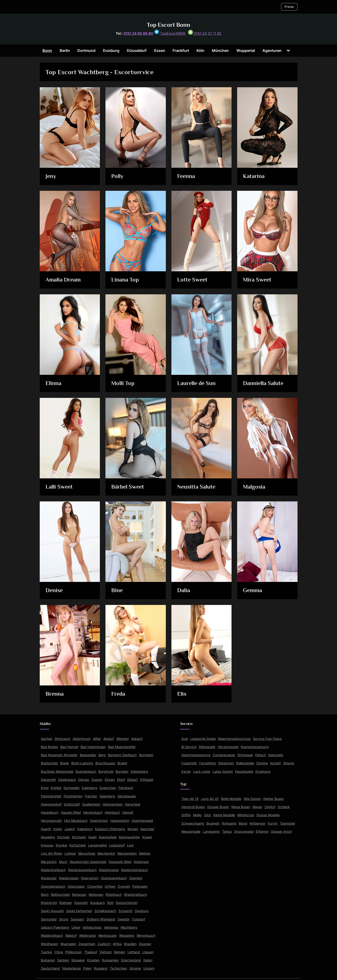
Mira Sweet (258, 280)
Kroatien (93, 960)
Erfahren (262, 831)
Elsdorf (133, 780)
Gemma (253, 591)
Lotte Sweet (193, 280)
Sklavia (289, 763)
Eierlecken (226, 763)
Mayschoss (87, 853)
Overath (124, 886)
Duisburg (111, 50)
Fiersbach (126, 788)
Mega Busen (241, 807)
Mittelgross (246, 815)
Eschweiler (72, 788)
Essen (160, 50)
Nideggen (141, 862)
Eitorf (121, 780)
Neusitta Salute (197, 487)
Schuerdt (125, 911)
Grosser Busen (218, 807)
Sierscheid (49, 919)
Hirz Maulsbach (76, 821)
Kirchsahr (79, 837)
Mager (257, 807)
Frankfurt (181, 50)
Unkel (76, 927)
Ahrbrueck (62, 739)
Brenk (65, 763)
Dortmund (86, 50)
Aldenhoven (82, 739)
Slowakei (78, 960)
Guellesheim (91, 804)
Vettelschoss (92, 927)
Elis (182, 694)
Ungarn (149, 968)
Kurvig (273, 823)
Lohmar (70, 853)
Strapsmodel (244, 831)
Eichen (110, 780)
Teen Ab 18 (190, 799)
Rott (110, 903)
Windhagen (49, 944)
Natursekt (276, 755)
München (220, 50)
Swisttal (123, 919)
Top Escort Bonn (168, 25)
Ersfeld (56, 788)
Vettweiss (111, 927)
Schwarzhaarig (193, 823)
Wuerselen (68, 944)
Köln (200, 50)
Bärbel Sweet (128, 487)
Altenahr (123, 739)
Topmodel (287, 823)
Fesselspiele (244, 771)
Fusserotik (189, 763)
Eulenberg (90, 788)
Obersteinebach (53, 886)
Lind (130, 845)
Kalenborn (85, 829)
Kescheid (147, 829)
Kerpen (133, 829)
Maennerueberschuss (234, 739)
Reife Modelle (231, 799)
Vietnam (106, 952)
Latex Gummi (223, 771)
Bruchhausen (105, 763)
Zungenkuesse (224, 755)
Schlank (284, 807)
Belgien (120, 952)
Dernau (84, 780)
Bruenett (213, 823)
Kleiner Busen (274, 799)
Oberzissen (76, 886)
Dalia (184, 591)
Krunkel (61, 845)
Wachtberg (129, 927)
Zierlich (270, 807)
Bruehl (122, 763)
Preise (289, 7)
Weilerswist (88, 935)
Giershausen (127, 796)
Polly (118, 176)
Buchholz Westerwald (57, 771)
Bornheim (146, 755)
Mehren (145, 853)
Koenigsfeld (108, 837)
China (59, 952)
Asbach (137, 739)
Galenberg (107, 796)
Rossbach (98, 903)
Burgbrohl (106, 771)
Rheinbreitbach (136, 894)
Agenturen (272, 50)
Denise (54, 591)
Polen (87, 968)
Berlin (65, 50)
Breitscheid (49, 763)
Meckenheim (127, 853)
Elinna (53, 384)
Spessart (77, 919)
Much (63, 862)
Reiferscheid (60, 894)
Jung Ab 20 (210, 799)
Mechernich (106, 853)
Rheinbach (114, 894)
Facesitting (208, 763)
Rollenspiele (245, 763)
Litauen (148, 952)
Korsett (275, 763)
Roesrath (81, 903)
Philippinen (74, 952)
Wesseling (127, 935)
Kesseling (48, 837)
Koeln (93, 837)
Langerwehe (97, 845)
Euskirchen (108, 788)
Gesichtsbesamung (196, 755)
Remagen (79, 894)
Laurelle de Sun (197, 384)
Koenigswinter (129, 837)
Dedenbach (67, 780)
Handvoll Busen (193, 807)
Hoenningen (99, 821)
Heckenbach (93, 812)
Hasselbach (50, 812)
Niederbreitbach (53, 870)
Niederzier (49, 878)
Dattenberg (139, 771)
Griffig (186, 815)
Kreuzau (47, 845)
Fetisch (261, 755)
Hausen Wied (71, 812)
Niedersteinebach (134, 870)
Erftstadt (147, 780)
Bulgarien (48, 960)
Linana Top (125, 280)
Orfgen (110, 886)
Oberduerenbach (114, 878)
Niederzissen (69, 878)
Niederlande (72, 968)
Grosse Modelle (268, 815)
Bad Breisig (49, 747)
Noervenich (90, 878)
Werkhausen (108, 935)
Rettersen (96, 894)
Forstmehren (73, 796)
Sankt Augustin (52, 911)
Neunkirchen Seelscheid (88, 862)
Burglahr (122, 771)
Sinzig (64, 919)
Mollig (197, 815)
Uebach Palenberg (55, 927)
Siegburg (142, 911)
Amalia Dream (63, 280)
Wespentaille (191, 831)
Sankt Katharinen (79, 911)
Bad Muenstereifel (122, 747)
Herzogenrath (51, 821)
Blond (243, 823)
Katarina (254, 176)
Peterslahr (140, 886)
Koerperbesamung (255, 747)
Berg (102, 755)
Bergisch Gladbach (122, 755)
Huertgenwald (142, 821)
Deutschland (50, 968)
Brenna (55, 694)
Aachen (47, 739)
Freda (119, 694)
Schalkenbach (105, 911)
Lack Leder (202, 771)
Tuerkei (46, 952)
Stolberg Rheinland (101, 919)
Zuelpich (104, 944)
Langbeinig (211, 831)
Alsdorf (109, 739)
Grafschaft (72, 804)
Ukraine (135, 968)
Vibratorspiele (228, 747)
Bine (117, 591)
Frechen (91, 796)
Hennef (128, 812)
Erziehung (263, 771)
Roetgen (66, 903)
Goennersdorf (51, 804)
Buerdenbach (86, 771)
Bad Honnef (69, 747)
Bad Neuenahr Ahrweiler (59, 755)
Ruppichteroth (127, 903)
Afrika (117, 944)
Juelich (70, 829)
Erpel (45, 788)
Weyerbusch (146, 935)
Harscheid (133, 804)
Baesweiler (88, 755)
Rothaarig (229, 823)
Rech (45, 894)
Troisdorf (138, 919)
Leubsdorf (117, 845)
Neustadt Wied (120, 862)
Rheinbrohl (49, 903)
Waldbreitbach (52, 935)
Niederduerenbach (82, 870)
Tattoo (227, 831)
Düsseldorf (137, 50)
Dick (208, 815)
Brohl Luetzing (82, 763)
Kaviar (186, 771)
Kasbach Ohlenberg (110, 829)
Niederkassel (109, 870)
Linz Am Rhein (52, 853)
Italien (148, 960)
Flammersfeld (51, 796)
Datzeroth (48, 780)
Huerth (46, 829)
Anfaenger (258, 823)
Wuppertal (246, 50)
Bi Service (189, 747)
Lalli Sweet (59, 487)
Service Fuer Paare (267, 739)
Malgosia (255, 487)
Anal (185, 739)
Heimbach (112, 812)
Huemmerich (120, 821)
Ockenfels (95, 886)
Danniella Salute (264, 384)
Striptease (245, 755)
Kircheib (64, 837)
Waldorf (71, 935)
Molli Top (123, 384)
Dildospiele (207, 747)
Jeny (51, 176)
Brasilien (130, 944)
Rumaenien (110, 960)
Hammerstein (113, 804)
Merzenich (49, 862)
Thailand (91, 952)
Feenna (186, 176)
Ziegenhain (87, 944)
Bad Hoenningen (93, 747)
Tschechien (118, 968)
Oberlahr (136, 878)
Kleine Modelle (224, 815)
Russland (101, 968)
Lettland (134, 952)
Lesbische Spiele (203, 739)
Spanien (145, 944)
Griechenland (131, 960)
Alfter (97, 739)
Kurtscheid (78, 845)
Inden (58, 829)
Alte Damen (252, 799)
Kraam (147, 837)
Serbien (63, 960)
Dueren (97, 780)
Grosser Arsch (281, 831)
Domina (262, 763)
